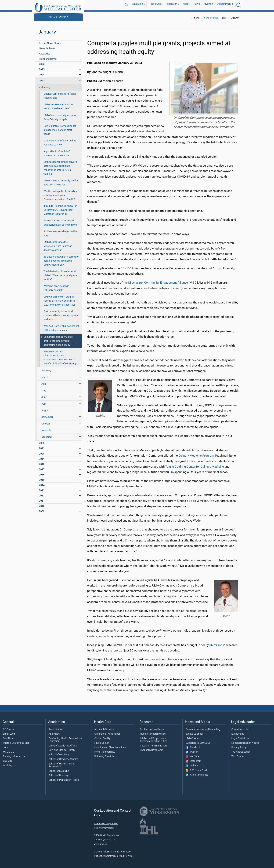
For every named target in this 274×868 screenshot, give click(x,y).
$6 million (216, 643)
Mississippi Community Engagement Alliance (158, 280)
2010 (42, 504)
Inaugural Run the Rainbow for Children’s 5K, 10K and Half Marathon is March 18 (60, 208)
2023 (42, 78)
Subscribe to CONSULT (198, 741)
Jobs (6, 745)
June (44, 395)
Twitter (192, 750)
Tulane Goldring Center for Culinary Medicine (195, 464)
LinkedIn (192, 764)
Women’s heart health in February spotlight (56, 286)
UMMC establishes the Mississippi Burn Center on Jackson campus (58, 244)
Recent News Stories (50, 41)
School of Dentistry (59, 753)
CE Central (9, 727)
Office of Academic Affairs (63, 744)
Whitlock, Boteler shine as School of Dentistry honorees (61, 326)
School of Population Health (64, 778)
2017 (42, 467)
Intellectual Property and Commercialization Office (154, 738)
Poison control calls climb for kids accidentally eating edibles (60, 221)
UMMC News (193, 736)
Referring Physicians (105, 754)
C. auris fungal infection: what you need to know (60, 141)
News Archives (47, 46)
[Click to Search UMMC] (239, 5)
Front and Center (48, 57)
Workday (8, 763)
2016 (42, 473)
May (44, 388)
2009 (42, 509)
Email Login (9, 732)
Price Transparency (105, 750)
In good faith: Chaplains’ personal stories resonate (57, 151)
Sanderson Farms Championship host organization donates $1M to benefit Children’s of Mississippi (60, 356)
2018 (42, 462)
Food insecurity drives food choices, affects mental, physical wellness (61, 313)
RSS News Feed (196, 768)
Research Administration (153, 744)
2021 (42, 446)
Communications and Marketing (203, 727)
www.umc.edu (101, 842)
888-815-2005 (126, 854)
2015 (42, 478)
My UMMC (9, 750)
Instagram (193, 759)
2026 (42, 62)
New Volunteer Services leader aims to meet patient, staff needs (60, 128)
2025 (42, 67)
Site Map (8, 759)
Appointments (225, 5)
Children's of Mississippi (107, 732)
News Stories (58, 17)
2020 (42, 452)
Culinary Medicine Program (196, 453)
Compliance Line (240, 727)
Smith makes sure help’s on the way (60, 231)
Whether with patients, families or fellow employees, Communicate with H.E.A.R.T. (60, 193)
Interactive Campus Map (16, 741)
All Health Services (104, 727)
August (45, 408)
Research (172, 5)
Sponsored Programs (152, 748)
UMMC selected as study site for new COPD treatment (61, 181)
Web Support (238, 754)
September (47, 415)
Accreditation (56, 727)
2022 (42, 441)
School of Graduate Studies (63, 757)
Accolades (45, 52)
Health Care (155, 5)
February (46, 369)
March (45, 375)
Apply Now (54, 732)
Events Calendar (194, 732)
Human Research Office (153, 732)
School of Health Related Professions (62, 763)
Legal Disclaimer (240, 736)
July (44, 402)
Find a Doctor (102, 741)
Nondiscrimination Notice (245, 741)
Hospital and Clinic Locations (110, 745)
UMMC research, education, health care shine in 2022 (58, 104)
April (44, 382)
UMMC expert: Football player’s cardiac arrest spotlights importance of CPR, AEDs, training (60, 166)
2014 (42, 483)
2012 (42, 494)
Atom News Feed (197, 773)
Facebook (193, 745)
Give (197, 5)
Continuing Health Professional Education (65, 738)
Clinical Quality (102, 736)
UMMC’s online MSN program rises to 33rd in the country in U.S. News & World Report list (59, 299)
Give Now (8, 736)
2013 (42, 488)
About (186, 5)
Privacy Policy (239, 745)
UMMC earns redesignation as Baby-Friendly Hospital (60, 115)
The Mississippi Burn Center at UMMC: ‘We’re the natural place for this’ (60, 273)
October (46, 422)
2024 (42, 73)
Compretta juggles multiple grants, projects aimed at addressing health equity (58, 339)
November (47, 428)
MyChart (208, 5)
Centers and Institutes (152, 727)
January (46, 85)
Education (137, 5)
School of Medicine (59, 769)
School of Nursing (58, 773)
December (47, 435)
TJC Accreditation (241, 750)
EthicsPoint (238, 732)
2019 (42, 457)
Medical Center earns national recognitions (60, 94)
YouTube (192, 755)
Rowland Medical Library (62, 748)
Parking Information (14, 754)
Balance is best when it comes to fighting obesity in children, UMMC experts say (61, 259)
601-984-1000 (124, 850)
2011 (42, 499)
